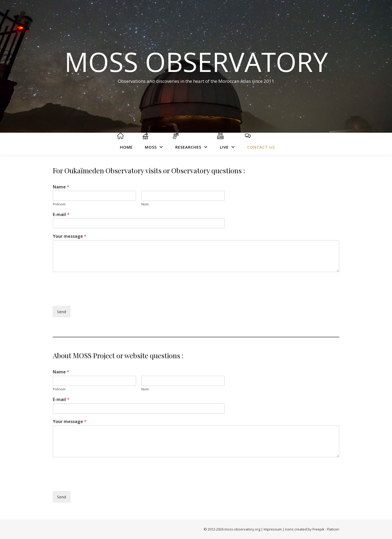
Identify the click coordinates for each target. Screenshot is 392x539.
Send (62, 312)
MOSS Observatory (196, 62)
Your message (70, 236)
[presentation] (93, 297)
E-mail (61, 215)
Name (61, 187)
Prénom (59, 204)
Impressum (273, 529)
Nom (145, 204)
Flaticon (333, 529)
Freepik (318, 529)
